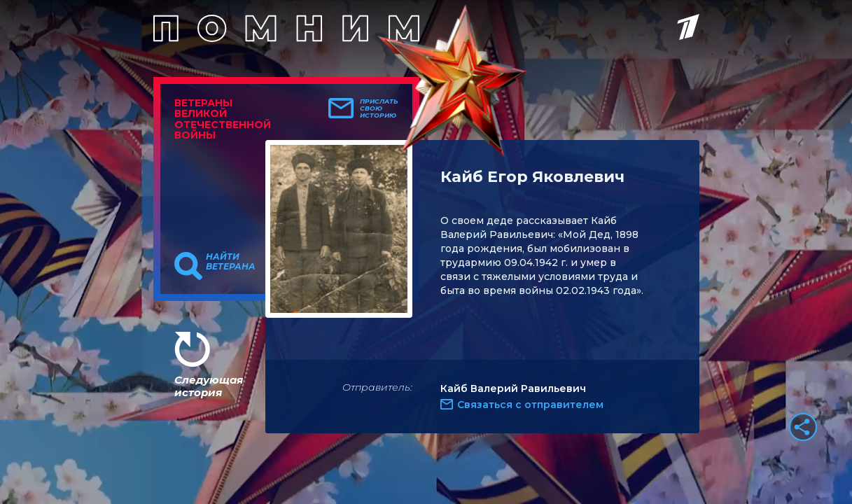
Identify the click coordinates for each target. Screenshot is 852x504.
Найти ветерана (231, 262)
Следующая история (209, 386)
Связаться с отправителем (530, 405)
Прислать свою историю (379, 108)
